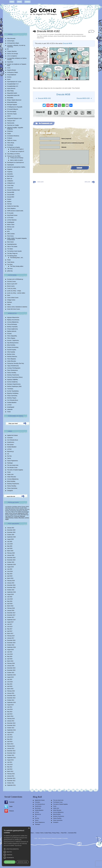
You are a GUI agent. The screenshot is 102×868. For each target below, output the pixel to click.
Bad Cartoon (10, 176)
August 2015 (10, 677)
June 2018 (10, 599)
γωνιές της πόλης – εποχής (14, 291)
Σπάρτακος (10, 131)
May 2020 (10, 546)
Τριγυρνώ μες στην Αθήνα (14, 156)
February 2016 (11, 663)
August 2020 (10, 539)
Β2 (8, 49)
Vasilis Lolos (10, 474)
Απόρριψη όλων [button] (75, 862)
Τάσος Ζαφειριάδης (12, 336)
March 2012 (10, 771)
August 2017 (10, 622)
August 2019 (10, 567)
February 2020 (11, 553)
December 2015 (11, 668)
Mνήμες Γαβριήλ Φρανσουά (14, 100)
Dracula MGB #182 (48, 31)
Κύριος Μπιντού (11, 89)
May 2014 (10, 712)
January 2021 (11, 528)
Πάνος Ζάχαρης (11, 338)
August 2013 (10, 732)
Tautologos (10, 463)
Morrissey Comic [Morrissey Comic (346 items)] (15, 509)
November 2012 (11, 753)
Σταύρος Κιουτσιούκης (13, 347)
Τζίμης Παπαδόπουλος (13, 366)
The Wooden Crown (12, 468)
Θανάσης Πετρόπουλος (13, 375)
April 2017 (10, 631)
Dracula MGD (11, 195)
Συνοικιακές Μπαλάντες (13, 136)
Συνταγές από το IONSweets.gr (15, 279)
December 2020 (11, 530)
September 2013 (11, 730)
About (19, 2)
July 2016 (10, 652)
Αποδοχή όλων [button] (27, 862)
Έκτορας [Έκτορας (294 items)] (24, 507)
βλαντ (41, 36)
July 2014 (10, 707)
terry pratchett (77, 36)
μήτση (55, 36)
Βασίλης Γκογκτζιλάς (12, 327)
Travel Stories (11, 262)
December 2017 (11, 613)
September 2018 (11, 592)
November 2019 (11, 560)
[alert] (51, 851)
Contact (28, 2)
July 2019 (10, 569)
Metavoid (10, 229)
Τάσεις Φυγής (11, 143)
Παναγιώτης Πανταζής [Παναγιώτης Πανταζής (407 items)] (22, 511)
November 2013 (11, 725)
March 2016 (10, 661)
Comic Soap (10, 185)
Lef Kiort (9, 405)
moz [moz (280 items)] (6, 507)
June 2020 (10, 544)
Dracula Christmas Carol (14, 190)
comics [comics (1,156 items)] (27, 518)
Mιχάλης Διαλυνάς (12, 331)
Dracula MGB (11, 192)
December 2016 (11, 640)
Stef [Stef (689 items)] (22, 515)
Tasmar (9, 458)
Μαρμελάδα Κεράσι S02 (13, 95)
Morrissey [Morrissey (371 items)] (27, 509)
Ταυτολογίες (10, 145)
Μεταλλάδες (10, 98)
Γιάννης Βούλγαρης (12, 324)
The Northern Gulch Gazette (14, 251)
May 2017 (10, 629)
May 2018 (10, 601)
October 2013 (11, 728)
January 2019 (11, 583)
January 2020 (11, 555)
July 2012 (10, 762)
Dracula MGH (11, 197)
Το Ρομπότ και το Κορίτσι (14, 147)
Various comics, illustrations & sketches (17, 307)
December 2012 (11, 751)
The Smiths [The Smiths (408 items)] (8, 512)
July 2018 (10, 597)
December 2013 (11, 723)
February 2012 (11, 774)
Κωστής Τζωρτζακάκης (13, 391)
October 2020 (11, 535)
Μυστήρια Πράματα (12, 105)
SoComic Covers (12, 282)
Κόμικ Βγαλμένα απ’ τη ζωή (14, 82)
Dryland (9, 199)
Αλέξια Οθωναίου (12, 361)
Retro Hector (10, 242)
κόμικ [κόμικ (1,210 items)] (7, 519)
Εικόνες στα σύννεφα (13, 54)
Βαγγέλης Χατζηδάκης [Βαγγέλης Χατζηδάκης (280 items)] (12, 507)
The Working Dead (12, 256)
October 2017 (11, 617)
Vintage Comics (11, 300)
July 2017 (10, 624)
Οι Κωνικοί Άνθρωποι (13, 109)
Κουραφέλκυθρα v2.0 (13, 86)
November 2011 (11, 781)
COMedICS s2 (11, 183)
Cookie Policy (48, 833)
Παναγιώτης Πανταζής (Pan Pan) (16, 363)
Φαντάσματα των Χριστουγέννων (16, 162)
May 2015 (10, 684)
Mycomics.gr (10, 451)
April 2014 (10, 714)
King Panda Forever (12, 215)
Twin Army (10, 269)
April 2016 (10, 659)
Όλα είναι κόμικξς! (12, 112)
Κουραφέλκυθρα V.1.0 (13, 84)
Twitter (11, 806)
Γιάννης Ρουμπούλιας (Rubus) (15, 377)
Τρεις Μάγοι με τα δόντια (14, 154)
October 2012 (11, 755)
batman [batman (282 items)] (20, 507)
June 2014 (10, 709)
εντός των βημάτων (12, 56)
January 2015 (11, 693)
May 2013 (10, 739)
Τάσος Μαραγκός (12, 359)
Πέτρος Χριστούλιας (12, 396)
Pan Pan (9, 456)
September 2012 (11, 758)
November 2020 (11, 532)
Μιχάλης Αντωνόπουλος (13, 320)
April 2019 (10, 576)
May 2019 (10, 574)
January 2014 (11, 721)
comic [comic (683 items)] (19, 515)
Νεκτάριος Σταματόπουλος (14, 384)
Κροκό (9, 79)
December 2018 (11, 585)
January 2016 (11, 666)
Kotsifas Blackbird (12, 403)
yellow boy (10, 271)
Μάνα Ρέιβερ (10, 91)
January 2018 (11, 611)
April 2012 (10, 769)
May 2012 (10, 767)
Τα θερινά (10, 138)
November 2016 (11, 643)
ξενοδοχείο (51, 36)
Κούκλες (9, 77)
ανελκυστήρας (11, 41)
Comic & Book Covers (13, 298)
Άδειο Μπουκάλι (11, 39)
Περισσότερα (37, 845)
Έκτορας (9, 334)
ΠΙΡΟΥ (9, 116)
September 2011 (11, 785)
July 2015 (10, 679)
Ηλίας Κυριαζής (11, 352)
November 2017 (11, 615)
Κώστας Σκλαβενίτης (12, 382)
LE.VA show (10, 218)
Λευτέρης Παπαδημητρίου (14, 368)
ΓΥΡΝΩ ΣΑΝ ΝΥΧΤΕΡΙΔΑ (17, 158)
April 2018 (10, 604)
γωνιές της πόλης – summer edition (16, 293)
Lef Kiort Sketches (12, 220)
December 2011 (11, 778)
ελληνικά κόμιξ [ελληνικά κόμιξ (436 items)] (25, 512)
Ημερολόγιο (10, 62)
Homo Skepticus (11, 208)
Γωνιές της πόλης (12, 288)
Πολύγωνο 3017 (11, 121)
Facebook (12, 802)
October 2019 (11, 562)
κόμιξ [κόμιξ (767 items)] (9, 516)
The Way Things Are (12, 253)
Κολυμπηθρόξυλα (12, 75)
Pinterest (11, 811)
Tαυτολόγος (10, 389)
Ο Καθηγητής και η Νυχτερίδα (15, 107)
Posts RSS (64, 833)
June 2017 (10, 627)
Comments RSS (72, 833)
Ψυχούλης (10, 172)
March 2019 (10, 578)
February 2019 (11, 581)
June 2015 (10, 682)
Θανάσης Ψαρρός (12, 398)
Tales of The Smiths (12, 247)
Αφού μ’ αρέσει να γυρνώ (17, 160)
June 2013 (10, 737)
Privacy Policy (56, 833)
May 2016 (10, 656)
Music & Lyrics (11, 286)
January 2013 (11, 748)
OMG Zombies (11, 234)
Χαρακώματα (11, 165)
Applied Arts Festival (12, 435)
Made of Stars (11, 225)
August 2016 (10, 650)
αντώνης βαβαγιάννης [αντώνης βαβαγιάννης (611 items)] (19, 513)
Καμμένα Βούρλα (12, 70)
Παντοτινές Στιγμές (12, 114)
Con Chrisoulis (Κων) (13, 400)
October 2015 (11, 673)
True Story (10, 264)
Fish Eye (9, 204)
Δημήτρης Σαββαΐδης (13, 380)
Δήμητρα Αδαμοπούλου (13, 317)
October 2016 (11, 645)
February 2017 (11, 636)
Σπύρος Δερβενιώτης (13, 329)
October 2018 (11, 590)
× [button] (98, 838)
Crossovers (10, 188)
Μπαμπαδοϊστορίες (12, 102)
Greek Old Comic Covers (14, 309)
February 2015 (11, 691)
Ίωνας (9, 68)
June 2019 (10, 571)
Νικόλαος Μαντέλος (12, 357)
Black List (10, 179)
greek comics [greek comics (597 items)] (9, 513)
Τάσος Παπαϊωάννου (13, 370)
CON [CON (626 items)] (26, 513)
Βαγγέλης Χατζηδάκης (13, 393)
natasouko (10, 409)
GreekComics (11, 442)
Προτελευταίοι (11, 123)
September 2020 (11, 537)
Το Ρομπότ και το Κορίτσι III (17, 151)
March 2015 (10, 689)
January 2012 (11, 776)
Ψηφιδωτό (10, 169)
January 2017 (11, 638)
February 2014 (11, 719)
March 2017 (10, 633)
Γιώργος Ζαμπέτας (12, 51)
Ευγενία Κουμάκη (12, 350)
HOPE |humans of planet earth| (15, 211)
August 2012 (10, 760)
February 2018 (11, 608)
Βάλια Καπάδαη (11, 345)
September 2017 (11, 620)
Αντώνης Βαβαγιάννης (13, 322)
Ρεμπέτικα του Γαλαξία (13, 125)
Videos (9, 305)
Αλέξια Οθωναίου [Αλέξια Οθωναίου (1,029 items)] (19, 518)
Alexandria (10, 174)
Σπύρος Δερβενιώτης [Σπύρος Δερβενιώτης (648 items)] (11, 515)
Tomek (9, 260)
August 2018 (10, 594)
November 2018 (11, 588)
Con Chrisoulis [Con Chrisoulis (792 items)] (15, 516)
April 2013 (10, 742)
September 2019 (11, 565)
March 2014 (10, 716)
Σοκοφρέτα (10, 491)
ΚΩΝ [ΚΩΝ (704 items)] (25, 515)
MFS (8, 231)
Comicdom (10, 438)
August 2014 (10, 705)
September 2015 (11, 675)
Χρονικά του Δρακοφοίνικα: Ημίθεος (16, 167)
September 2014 (11, 702)
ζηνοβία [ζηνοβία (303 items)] (22, 508)
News (9, 295)
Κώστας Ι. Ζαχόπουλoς (13, 340)
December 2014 (11, 696)
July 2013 (10, 735)
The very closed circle (13, 465)
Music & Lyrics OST (12, 284)
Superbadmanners (12, 244)
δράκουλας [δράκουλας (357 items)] (22, 509)
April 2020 (10, 548)
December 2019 (11, 558)
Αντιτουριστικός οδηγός (13, 43)
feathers (9, 202)
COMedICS (10, 181)
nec (8, 454)
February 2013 (11, 746)
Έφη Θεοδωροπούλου (13, 343)
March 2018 (10, 606)
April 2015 (10, 686)
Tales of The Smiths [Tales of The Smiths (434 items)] (16, 512)
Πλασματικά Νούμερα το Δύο (15, 118)
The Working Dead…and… (17, 258)
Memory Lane (11, 227)
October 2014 (11, 700)
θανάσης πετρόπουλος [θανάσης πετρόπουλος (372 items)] (11, 511)
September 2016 (11, 647)
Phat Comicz (10, 236)
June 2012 (10, 765)
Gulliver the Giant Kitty (13, 206)
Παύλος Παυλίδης (12, 373)
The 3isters (10, 249)
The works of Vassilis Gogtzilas (15, 470)
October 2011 (11, 783)
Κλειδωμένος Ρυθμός (13, 72)
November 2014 (11, 698)
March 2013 (10, 744)
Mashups (10, 302)
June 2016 (10, 654)
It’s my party (10, 213)
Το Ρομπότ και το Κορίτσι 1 (17, 149)
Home (12, 2)
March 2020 (10, 551)
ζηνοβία (45, 36)
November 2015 (11, 670)
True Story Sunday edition (17, 266)
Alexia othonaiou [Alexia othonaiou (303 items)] (16, 508)
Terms (42, 833)
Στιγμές (9, 134)
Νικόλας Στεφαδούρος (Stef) (14, 386)
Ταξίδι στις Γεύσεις (12, 140)
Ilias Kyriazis (10, 445)
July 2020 (10, 542)
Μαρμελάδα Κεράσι (12, 93)
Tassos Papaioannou (13, 461)
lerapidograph (11, 222)
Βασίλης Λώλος (11, 354)
